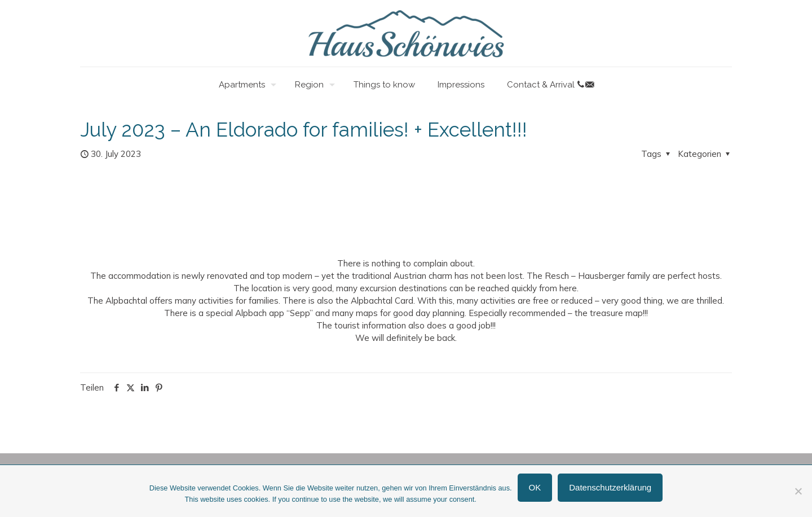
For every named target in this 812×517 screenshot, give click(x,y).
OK (535, 487)
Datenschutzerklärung (610, 487)
